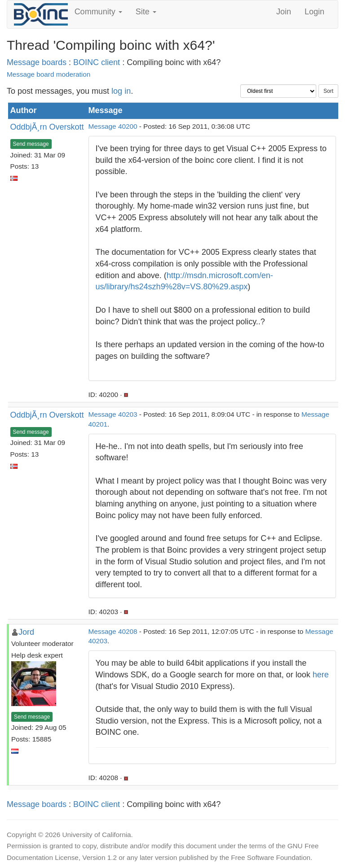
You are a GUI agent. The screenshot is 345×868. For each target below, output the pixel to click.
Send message (31, 144)
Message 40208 (113, 631)
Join (284, 12)
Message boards (37, 62)
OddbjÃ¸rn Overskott (47, 127)
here (321, 675)
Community (98, 12)
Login (314, 12)
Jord (26, 632)
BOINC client (97, 62)
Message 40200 (113, 126)
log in (121, 91)
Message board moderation (49, 74)
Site (146, 12)
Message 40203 (113, 414)
